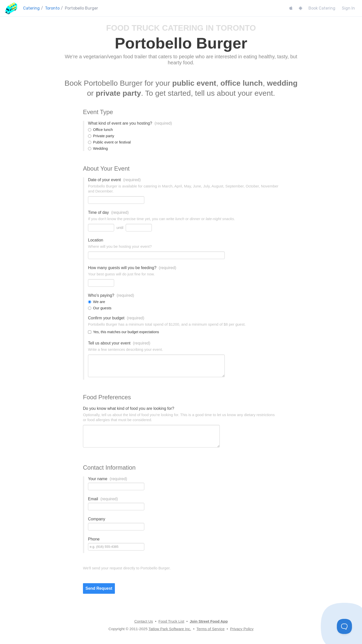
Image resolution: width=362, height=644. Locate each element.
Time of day (108, 212)
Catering (31, 8)
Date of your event (114, 180)
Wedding (98, 148)
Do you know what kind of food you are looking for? (129, 408)
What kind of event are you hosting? (130, 123)
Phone (94, 539)
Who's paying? (111, 295)
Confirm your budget (116, 318)
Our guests (100, 308)
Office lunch (100, 130)
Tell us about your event (119, 343)
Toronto (52, 8)
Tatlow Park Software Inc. (170, 629)
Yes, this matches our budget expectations (124, 332)
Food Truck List (171, 621)
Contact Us (144, 621)
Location (96, 240)
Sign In (348, 8)
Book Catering (322, 8)
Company (97, 519)
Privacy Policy (242, 629)
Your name (108, 479)
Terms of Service (211, 629)
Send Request (99, 588)
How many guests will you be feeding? (132, 268)
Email (103, 499)
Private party (101, 136)
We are (97, 302)
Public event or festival (109, 142)
